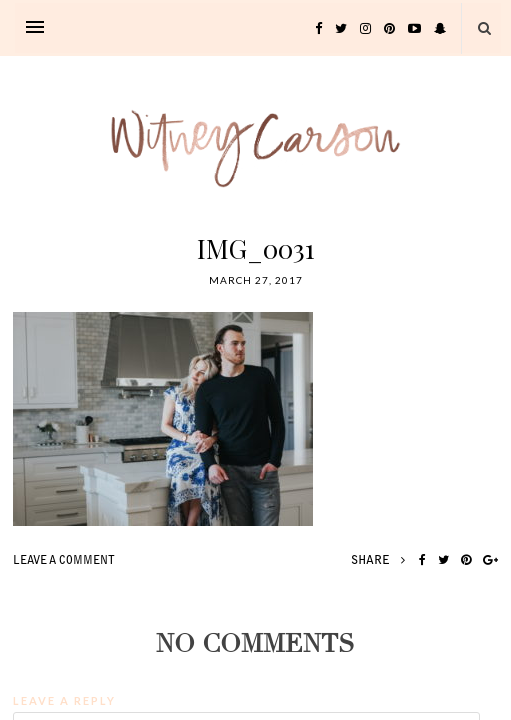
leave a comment (64, 561)
